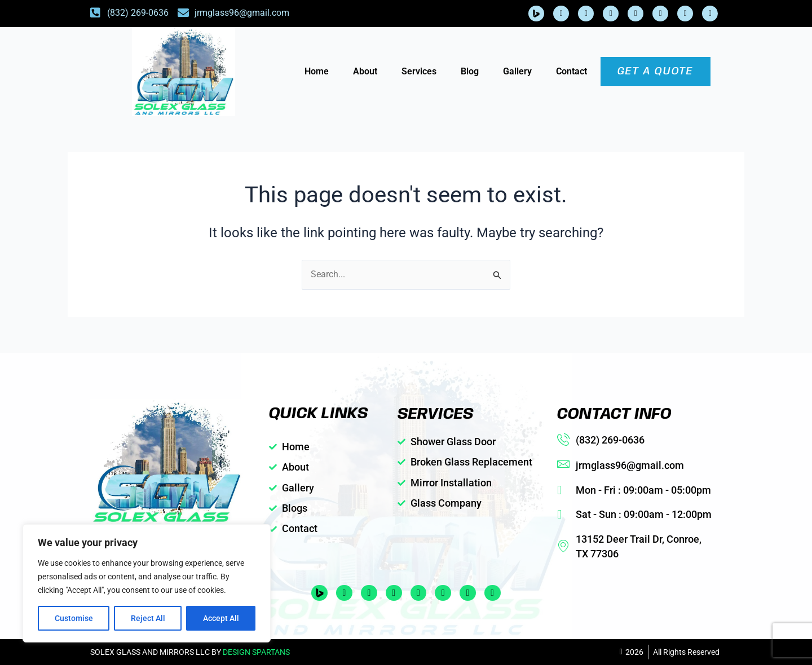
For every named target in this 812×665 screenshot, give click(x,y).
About (365, 71)
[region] (147, 583)
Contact (572, 71)
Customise (74, 618)
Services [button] (419, 71)
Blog (470, 71)
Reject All (148, 618)
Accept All (221, 618)
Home (317, 71)
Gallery (517, 71)
